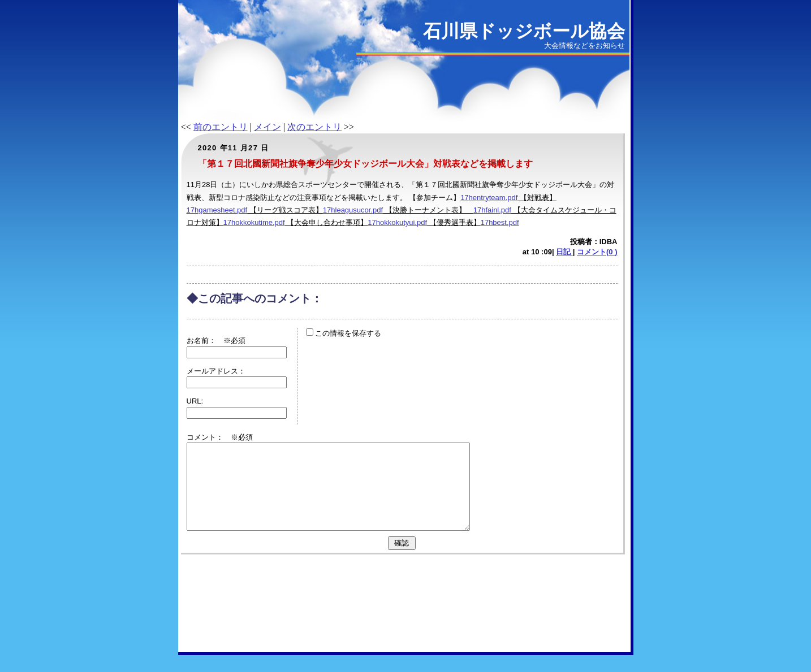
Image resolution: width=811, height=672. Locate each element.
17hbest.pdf (500, 222)
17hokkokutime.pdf (254, 222)
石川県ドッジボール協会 (524, 31)
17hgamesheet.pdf (217, 210)
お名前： (205, 341)
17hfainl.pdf (492, 210)
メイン (268, 127)
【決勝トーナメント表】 (428, 210)
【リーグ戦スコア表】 (285, 210)
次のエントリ (314, 127)
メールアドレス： (216, 371)
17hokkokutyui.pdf (397, 222)
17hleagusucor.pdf (353, 210)
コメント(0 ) (597, 252)
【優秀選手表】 (454, 222)
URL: (195, 401)
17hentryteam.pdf (489, 198)
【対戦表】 (537, 198)
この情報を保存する (344, 333)
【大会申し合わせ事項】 (327, 222)
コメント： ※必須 (220, 437)
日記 (564, 252)
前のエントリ (221, 127)
